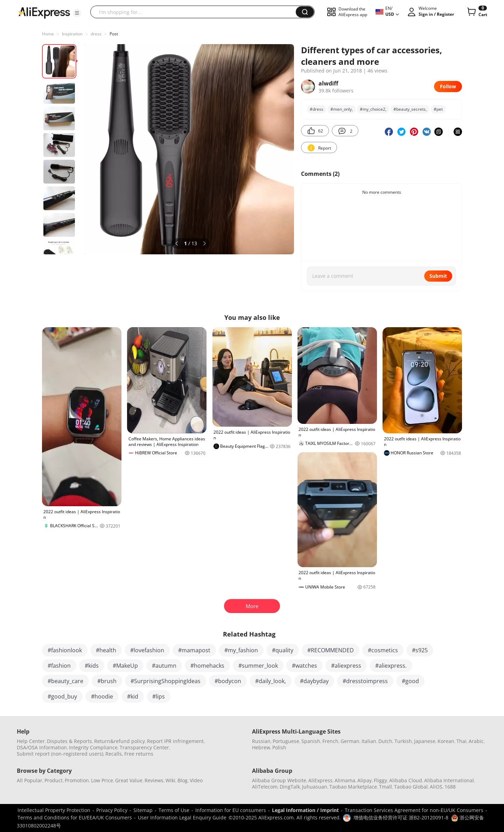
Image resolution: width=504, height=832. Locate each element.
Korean (446, 741)
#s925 (420, 650)
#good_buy (62, 696)
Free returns (139, 754)
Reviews (154, 780)
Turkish (403, 741)
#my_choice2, (373, 109)
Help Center (31, 741)
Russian (261, 741)
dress (96, 34)
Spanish (311, 741)
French (330, 741)
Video (196, 780)
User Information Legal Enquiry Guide (182, 817)
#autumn (164, 666)
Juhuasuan (315, 787)
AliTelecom (265, 787)
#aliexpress (346, 666)
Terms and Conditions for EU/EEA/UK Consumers (75, 817)
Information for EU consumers (231, 810)
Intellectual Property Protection (54, 810)
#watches (304, 666)
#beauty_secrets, (410, 109)
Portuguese (286, 741)
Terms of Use (174, 810)
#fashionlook (65, 650)
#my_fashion (241, 650)
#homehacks (207, 666)
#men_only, (342, 109)
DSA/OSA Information (42, 747)
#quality (283, 650)
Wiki (170, 780)
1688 (450, 787)
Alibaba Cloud (406, 780)
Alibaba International (449, 780)
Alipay (365, 780)
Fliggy (380, 780)
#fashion (59, 666)
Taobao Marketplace (353, 787)
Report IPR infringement (175, 741)
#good (410, 681)
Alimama (345, 780)
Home (48, 34)
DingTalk (290, 787)
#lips (159, 696)
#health (106, 650)
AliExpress (320, 780)
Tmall (386, 787)
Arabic (476, 741)
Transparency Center (144, 747)
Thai (461, 741)
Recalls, (114, 754)
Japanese (425, 741)
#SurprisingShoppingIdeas (166, 681)
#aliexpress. (391, 666)
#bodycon (228, 681)
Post (114, 34)
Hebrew (261, 747)
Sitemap (143, 810)
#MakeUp (125, 666)
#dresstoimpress (365, 681)
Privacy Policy (112, 810)
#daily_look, (271, 681)
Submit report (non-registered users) (60, 754)
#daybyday (314, 681)
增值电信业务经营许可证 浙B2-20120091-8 (401, 817)
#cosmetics (383, 650)
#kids (92, 666)
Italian (369, 741)
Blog (183, 780)
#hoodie (102, 696)
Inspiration (72, 34)
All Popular (30, 780)
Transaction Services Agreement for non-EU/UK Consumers (414, 810)
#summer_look (258, 666)
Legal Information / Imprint (305, 810)
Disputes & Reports (69, 741)
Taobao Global (411, 787)
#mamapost (194, 650)
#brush (107, 681)
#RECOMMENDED (331, 650)
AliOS (436, 787)
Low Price (102, 780)
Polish (279, 747)
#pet (438, 109)
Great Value (129, 780)
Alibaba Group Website (279, 780)
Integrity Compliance (93, 747)
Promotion (77, 780)
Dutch (385, 741)
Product (54, 780)
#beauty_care (65, 681)
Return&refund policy (120, 741)
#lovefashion (147, 650)
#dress (317, 109)
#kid (133, 696)
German (350, 741)
